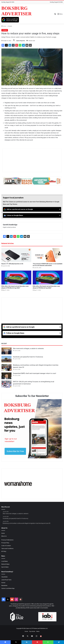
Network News (5, 564)
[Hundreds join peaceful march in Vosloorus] (6, 359)
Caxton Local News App (8, 588)
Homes (3, 583)
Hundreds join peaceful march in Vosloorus (28, 357)
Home (4, 26)
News (38, 631)
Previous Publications (7, 540)
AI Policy (4, 551)
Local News (5, 561)
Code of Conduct (6, 546)
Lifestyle (10, 26)
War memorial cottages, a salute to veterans (28, 348)
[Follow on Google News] (32, 215)
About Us (4, 536)
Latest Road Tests (6, 580)
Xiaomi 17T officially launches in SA (12, 264)
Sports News (5, 567)
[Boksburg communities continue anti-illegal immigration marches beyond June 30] (6, 368)
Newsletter (4, 585)
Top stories (32, 631)
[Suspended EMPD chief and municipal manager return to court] (6, 376)
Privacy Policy (5, 543)
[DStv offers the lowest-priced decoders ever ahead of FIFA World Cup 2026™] (16, 278)
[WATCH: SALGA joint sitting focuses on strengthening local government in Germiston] (6, 384)
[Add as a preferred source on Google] (10, 20)
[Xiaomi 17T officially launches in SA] (16, 255)
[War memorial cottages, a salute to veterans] (6, 351)
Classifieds (4, 577)
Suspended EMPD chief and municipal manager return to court (34, 373)
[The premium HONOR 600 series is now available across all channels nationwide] (48, 255)
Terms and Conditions (7, 548)
